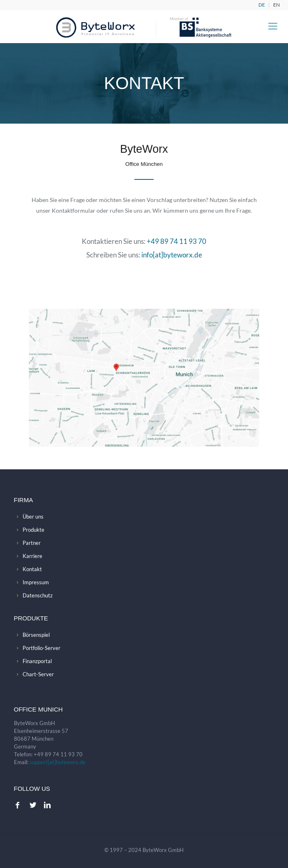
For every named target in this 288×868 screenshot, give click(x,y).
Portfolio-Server (41, 648)
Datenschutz (38, 595)
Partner (32, 543)
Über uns (33, 517)
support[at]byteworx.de (58, 762)
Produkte (33, 530)
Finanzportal (37, 661)
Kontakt (32, 569)
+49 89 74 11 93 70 (176, 241)
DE (262, 5)
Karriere (32, 556)
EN (276, 5)
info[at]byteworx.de (172, 255)
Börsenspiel (36, 635)
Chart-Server (38, 674)
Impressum (36, 582)
